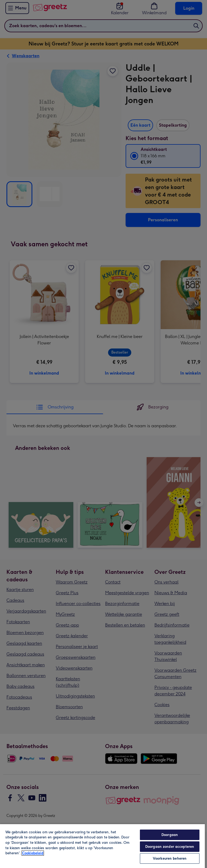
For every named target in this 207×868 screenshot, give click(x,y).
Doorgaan (170, 835)
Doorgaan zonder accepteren (170, 847)
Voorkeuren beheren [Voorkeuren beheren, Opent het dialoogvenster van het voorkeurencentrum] (170, 858)
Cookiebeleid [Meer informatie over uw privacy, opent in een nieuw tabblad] (33, 853)
